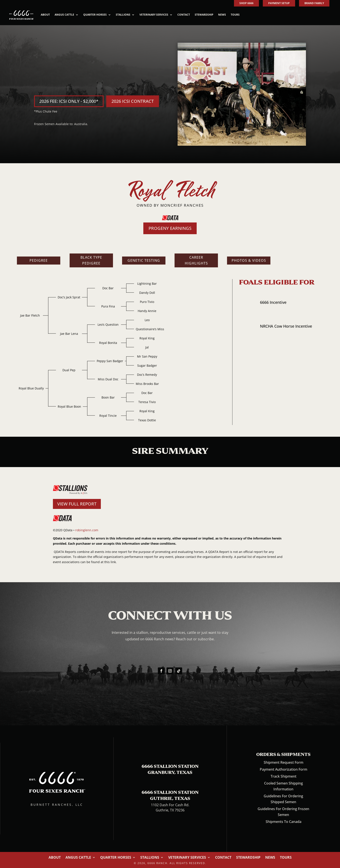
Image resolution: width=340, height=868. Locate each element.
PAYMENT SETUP (279, 3)
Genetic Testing (144, 260)
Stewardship (204, 15)
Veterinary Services (154, 15)
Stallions (123, 15)
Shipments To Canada (284, 822)
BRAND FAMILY (314, 3)
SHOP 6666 (246, 3)
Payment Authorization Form (284, 769)
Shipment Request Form (284, 762)
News (222, 15)
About (45, 15)
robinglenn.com (87, 530)
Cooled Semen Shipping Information (284, 786)
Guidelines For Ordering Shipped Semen (283, 799)
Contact (184, 15)
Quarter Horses (95, 15)
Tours (235, 15)
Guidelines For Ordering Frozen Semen (283, 812)
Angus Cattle (64, 15)
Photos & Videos (249, 260)
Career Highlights (196, 260)
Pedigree (39, 260)
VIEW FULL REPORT (77, 504)
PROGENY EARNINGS (170, 228)
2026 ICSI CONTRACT (133, 101)
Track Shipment (284, 776)
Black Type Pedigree (91, 260)
